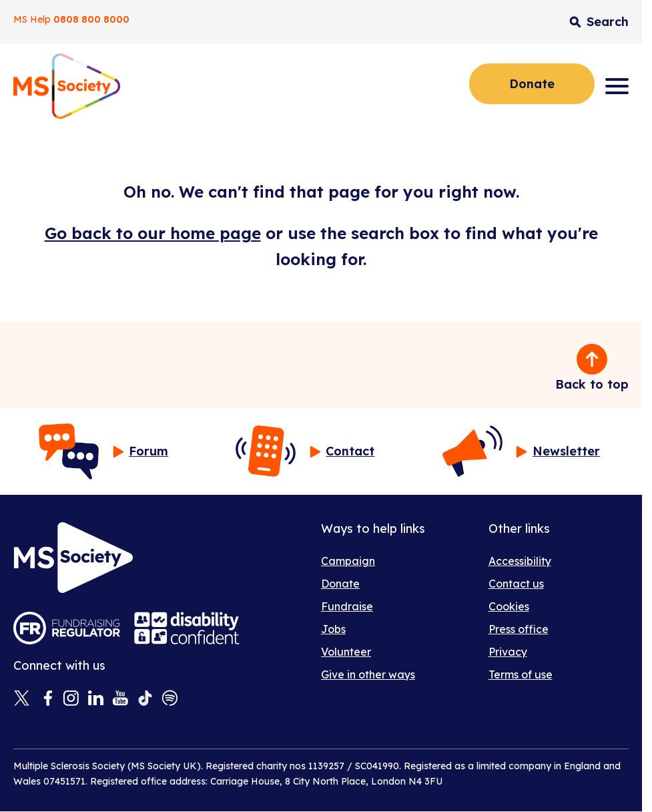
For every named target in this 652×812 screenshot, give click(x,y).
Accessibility (520, 561)
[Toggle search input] (599, 22)
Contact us (516, 584)
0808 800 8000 (91, 19)
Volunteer (346, 652)
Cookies (509, 606)
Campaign (348, 561)
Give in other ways (368, 674)
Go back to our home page (153, 233)
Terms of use (521, 674)
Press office (519, 629)
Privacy (508, 652)
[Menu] (617, 86)
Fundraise (347, 606)
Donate (532, 84)
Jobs (333, 629)
